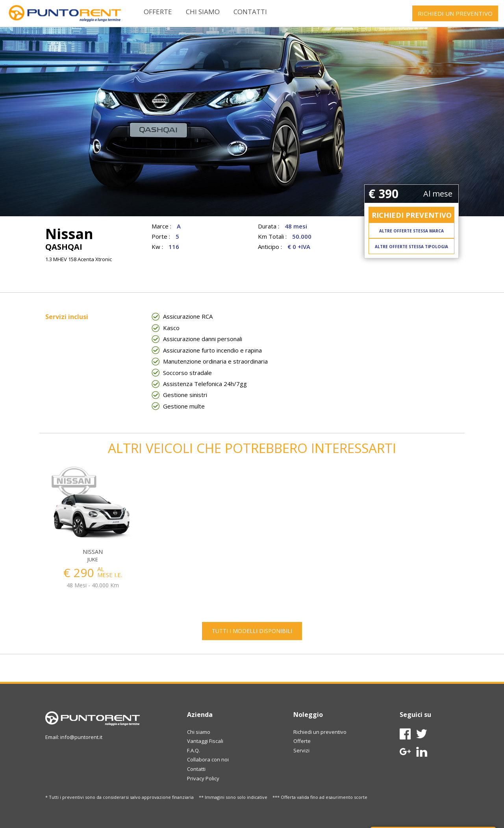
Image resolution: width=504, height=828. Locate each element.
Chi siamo (203, 12)
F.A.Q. (194, 750)
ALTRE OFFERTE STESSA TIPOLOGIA (411, 247)
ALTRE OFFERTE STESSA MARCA (411, 231)
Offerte (158, 12)
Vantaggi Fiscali (205, 741)
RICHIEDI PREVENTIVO (412, 215)
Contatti (250, 12)
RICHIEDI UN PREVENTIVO (455, 13)
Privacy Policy (203, 778)
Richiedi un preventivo (320, 732)
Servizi (301, 750)
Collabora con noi (208, 759)
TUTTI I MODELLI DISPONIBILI (252, 631)
